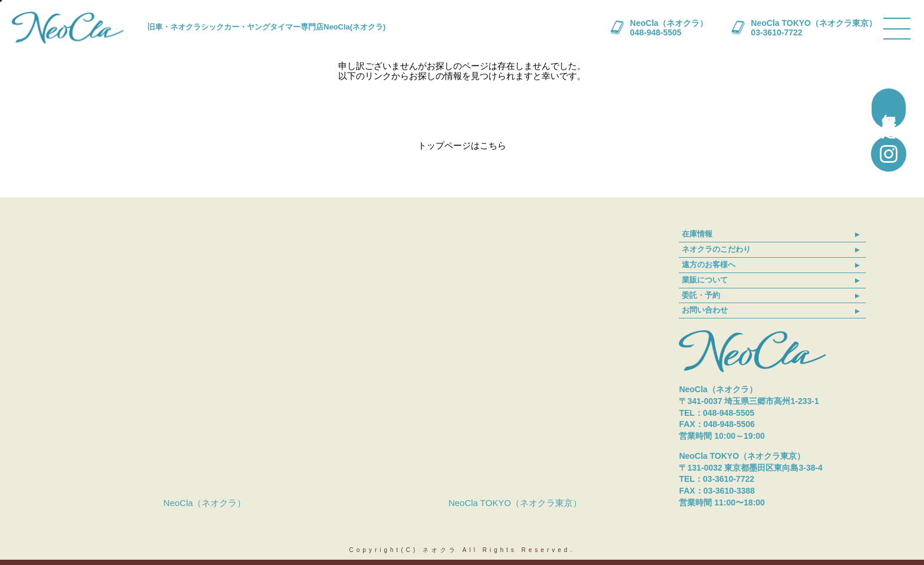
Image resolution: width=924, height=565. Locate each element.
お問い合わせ (705, 310)
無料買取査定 (889, 109)
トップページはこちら (462, 145)
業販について (705, 280)
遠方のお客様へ (709, 265)
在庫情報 (697, 234)
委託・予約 (701, 295)
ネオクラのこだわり (716, 249)
